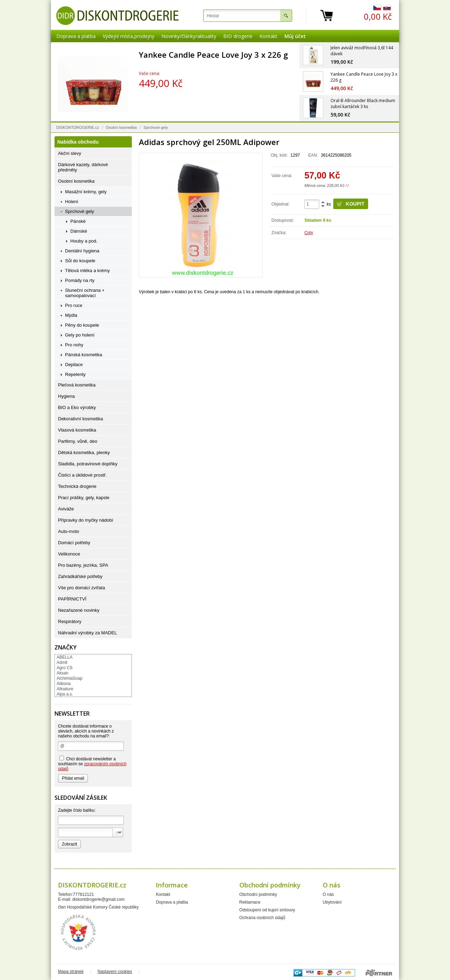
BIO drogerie (238, 36)
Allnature (65, 689)
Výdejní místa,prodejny (128, 36)
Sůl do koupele (80, 261)
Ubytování (332, 902)
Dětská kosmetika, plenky (84, 453)
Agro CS (65, 668)
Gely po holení (80, 335)
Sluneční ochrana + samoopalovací (85, 293)
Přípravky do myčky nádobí (86, 520)
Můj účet (295, 36)
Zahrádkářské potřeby (80, 576)
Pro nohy (74, 345)
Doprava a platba (76, 36)
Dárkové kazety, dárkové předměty (83, 167)
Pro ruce (74, 305)
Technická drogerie (77, 486)
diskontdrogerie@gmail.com (99, 899)
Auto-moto (69, 531)
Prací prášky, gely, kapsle (84, 498)
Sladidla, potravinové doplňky (88, 464)
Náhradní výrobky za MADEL (88, 633)
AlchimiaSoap (69, 678)
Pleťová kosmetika (77, 385)
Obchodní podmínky (258, 894)
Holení (72, 202)
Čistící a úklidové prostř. (82, 475)
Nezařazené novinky (79, 610)
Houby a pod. (84, 241)
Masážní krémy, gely (86, 192)
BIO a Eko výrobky (77, 407)
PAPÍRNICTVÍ (72, 599)
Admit (62, 662)
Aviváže (66, 509)
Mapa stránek (71, 972)
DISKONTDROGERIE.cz (78, 127)
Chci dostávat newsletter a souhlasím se (92, 764)
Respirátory (70, 621)
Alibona (64, 684)
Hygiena (66, 396)
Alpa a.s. (65, 694)
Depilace (74, 365)
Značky (66, 647)
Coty (309, 233)
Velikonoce (69, 554)
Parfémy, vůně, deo (78, 441)
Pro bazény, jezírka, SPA (83, 565)
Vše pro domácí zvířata (82, 588)
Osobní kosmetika (121, 127)
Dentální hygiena (82, 251)
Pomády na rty (80, 280)
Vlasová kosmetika (77, 430)
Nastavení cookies (115, 972)
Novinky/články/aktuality (189, 36)
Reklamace (250, 902)
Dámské (79, 231)
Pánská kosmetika (84, 355)
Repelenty (75, 374)
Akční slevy (70, 153)
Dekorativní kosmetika (81, 419)
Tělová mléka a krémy (87, 271)
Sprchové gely (156, 127)
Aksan (62, 673)
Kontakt (268, 36)
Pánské (78, 221)
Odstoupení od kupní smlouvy (267, 910)
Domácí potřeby (74, 543)
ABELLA (65, 657)
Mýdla (71, 315)
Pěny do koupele (82, 325)
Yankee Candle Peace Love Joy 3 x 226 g (213, 55)
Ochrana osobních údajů (262, 918)
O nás (328, 894)
